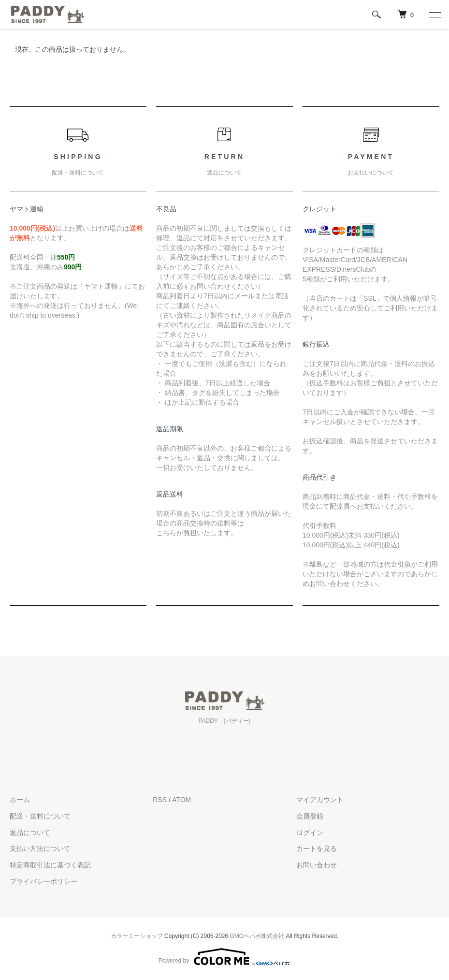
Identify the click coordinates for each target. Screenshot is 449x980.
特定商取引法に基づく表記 (50, 865)
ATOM (181, 800)
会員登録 (310, 816)
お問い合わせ (317, 865)
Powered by (224, 957)
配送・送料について (40, 816)
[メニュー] (435, 15)
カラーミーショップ (137, 936)
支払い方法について (40, 848)
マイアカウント (320, 800)
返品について (30, 833)
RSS (160, 800)
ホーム (20, 800)
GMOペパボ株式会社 (257, 936)
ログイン (310, 833)
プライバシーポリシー (43, 881)
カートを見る (317, 848)
